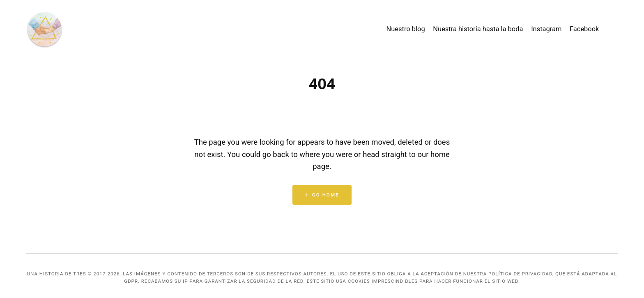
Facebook (584, 29)
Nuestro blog (406, 29)
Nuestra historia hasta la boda (478, 29)
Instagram (546, 29)
